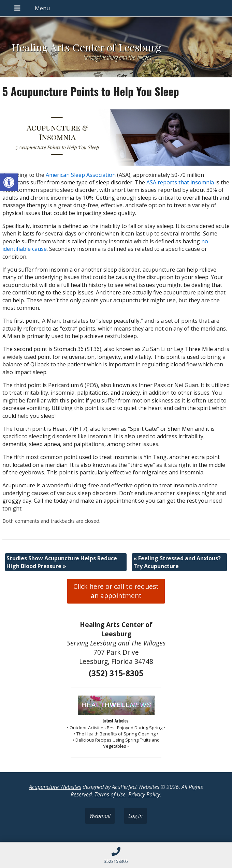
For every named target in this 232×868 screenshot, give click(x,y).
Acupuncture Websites (55, 787)
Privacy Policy (144, 794)
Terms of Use (110, 794)
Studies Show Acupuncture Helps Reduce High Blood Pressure (62, 562)
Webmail (100, 816)
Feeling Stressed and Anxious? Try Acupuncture (177, 562)
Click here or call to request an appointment (116, 591)
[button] (9, 182)
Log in (135, 816)
